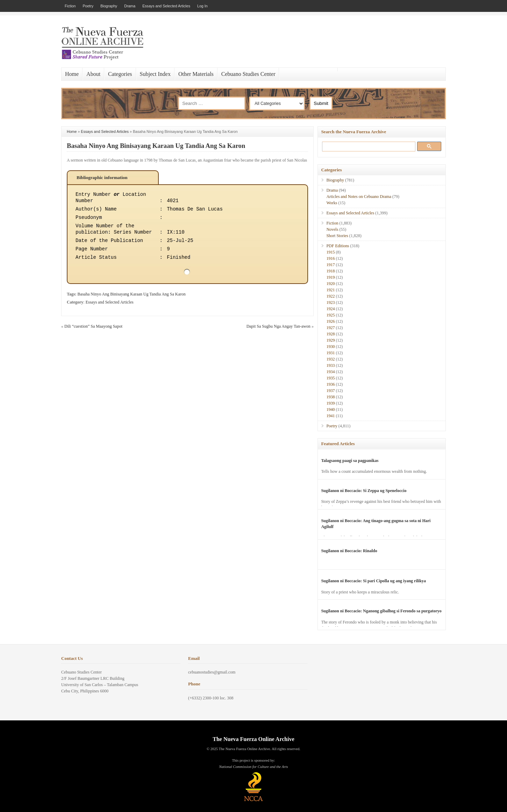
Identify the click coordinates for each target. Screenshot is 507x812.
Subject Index (155, 74)
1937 (330, 391)
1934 (330, 372)
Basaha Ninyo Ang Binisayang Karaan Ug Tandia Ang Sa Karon (156, 146)
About (93, 74)
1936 (330, 384)
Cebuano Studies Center (248, 74)
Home (72, 74)
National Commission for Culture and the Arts (253, 767)
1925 (330, 315)
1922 (330, 296)
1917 (330, 265)
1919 (330, 277)
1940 (330, 409)
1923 (330, 302)
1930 (330, 347)
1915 (330, 252)
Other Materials (196, 74)
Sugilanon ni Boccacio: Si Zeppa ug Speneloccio (364, 491)
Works (332, 203)
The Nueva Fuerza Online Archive (253, 739)
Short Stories (337, 236)
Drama (130, 6)
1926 (330, 321)
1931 (330, 353)
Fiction (70, 6)
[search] (367, 146)
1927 (330, 328)
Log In (202, 6)
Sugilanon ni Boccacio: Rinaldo (349, 551)
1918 (330, 271)
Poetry (88, 6)
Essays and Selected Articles (166, 6)
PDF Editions (338, 246)
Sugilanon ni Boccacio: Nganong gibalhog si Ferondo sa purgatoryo (381, 611)
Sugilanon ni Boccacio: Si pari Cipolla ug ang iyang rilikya (373, 581)
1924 (330, 309)
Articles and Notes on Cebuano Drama (359, 197)
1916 (330, 258)
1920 (330, 284)
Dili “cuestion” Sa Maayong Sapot (93, 326)
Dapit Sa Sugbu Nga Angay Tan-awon (279, 326)
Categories (120, 74)
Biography (109, 6)
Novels (332, 229)
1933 (330, 365)
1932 (330, 359)
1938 (330, 397)
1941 (330, 416)
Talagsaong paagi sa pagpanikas (350, 461)
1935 (330, 378)
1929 (330, 340)
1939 (330, 403)
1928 (330, 334)
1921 (330, 290)
